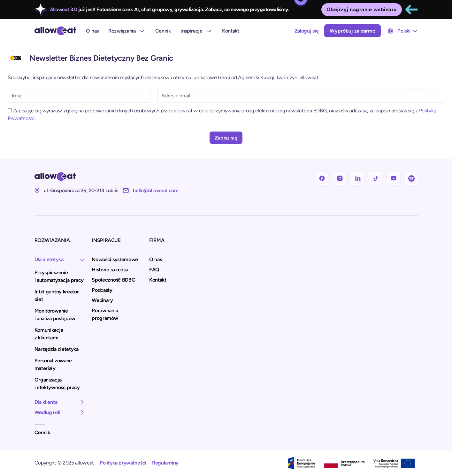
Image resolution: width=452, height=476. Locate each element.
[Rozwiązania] (142, 31)
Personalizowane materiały (53, 364)
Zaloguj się (307, 31)
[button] (60, 260)
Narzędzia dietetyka (57, 349)
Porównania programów (105, 314)
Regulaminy (165, 463)
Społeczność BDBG (113, 280)
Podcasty (102, 290)
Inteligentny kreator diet (57, 295)
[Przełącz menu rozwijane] (415, 31)
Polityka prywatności (123, 463)
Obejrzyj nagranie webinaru (362, 9)
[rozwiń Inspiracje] (209, 31)
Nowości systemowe (115, 259)
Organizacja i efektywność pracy (57, 384)
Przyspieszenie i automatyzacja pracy (59, 276)
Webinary (102, 300)
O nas (92, 31)
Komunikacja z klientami (49, 334)
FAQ (154, 270)
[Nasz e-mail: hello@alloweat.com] (151, 191)
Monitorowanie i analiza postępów (55, 315)
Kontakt (231, 31)
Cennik (163, 31)
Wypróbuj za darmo (352, 31)
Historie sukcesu (110, 270)
